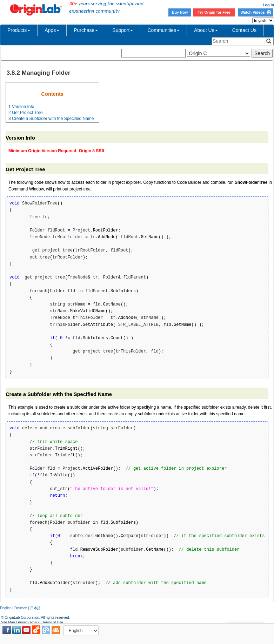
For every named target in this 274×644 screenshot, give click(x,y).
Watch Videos (256, 12)
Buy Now (180, 12)
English (6, 608)
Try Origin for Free (214, 12)
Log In (268, 5)
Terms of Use (53, 622)
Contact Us (244, 30)
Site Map (8, 622)
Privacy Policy (29, 622)
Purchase (86, 30)
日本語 (35, 608)
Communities (163, 30)
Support (123, 30)
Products (19, 30)
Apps (52, 30)
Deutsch (21, 608)
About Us (206, 30)
